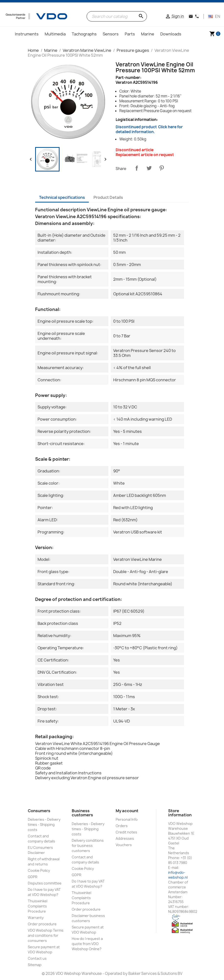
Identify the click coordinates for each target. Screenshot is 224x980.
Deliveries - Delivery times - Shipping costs (44, 825)
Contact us (37, 958)
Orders (122, 826)
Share (137, 168)
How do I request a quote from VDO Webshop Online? (87, 944)
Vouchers (124, 845)
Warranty (36, 918)
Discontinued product (149, 129)
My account (127, 811)
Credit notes (126, 832)
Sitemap (35, 965)
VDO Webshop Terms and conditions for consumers (46, 935)
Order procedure (42, 924)
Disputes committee (45, 883)
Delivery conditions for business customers (88, 846)
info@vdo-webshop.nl (178, 875)
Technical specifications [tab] (62, 197)
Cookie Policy (39, 870)
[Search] (117, 16)
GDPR (33, 877)
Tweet (149, 168)
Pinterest (162, 168)
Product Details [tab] (108, 197)
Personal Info (127, 819)
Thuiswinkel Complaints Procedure (38, 906)
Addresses (125, 838)
